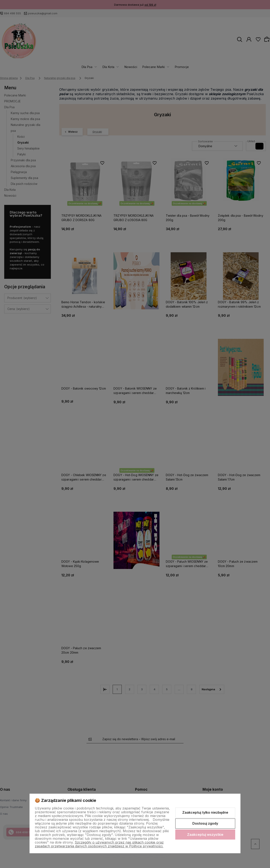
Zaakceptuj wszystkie (205, 835)
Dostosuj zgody (205, 823)
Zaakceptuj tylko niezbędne (205, 812)
